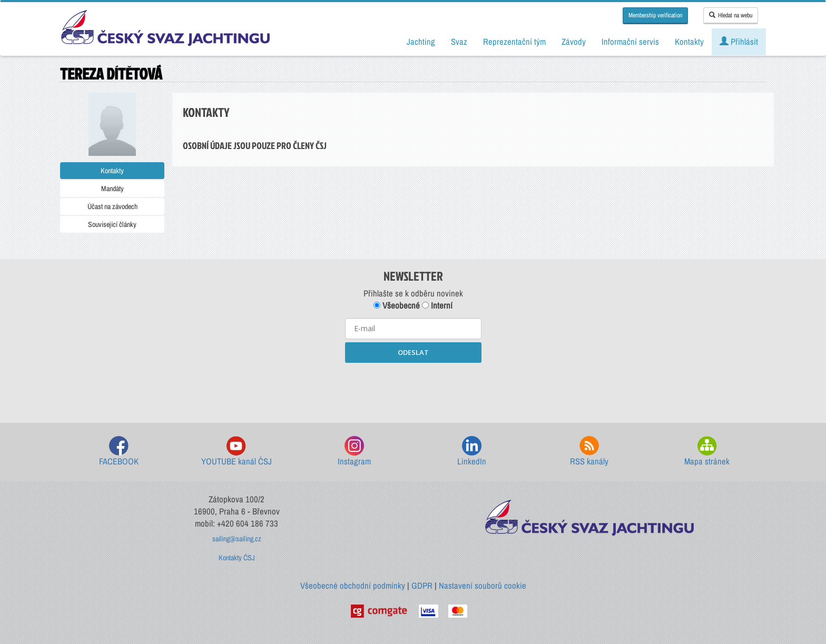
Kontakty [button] (689, 42)
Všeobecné (397, 305)
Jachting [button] (421, 42)
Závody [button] (574, 42)
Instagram (354, 452)
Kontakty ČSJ (237, 558)
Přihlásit (739, 42)
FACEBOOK (119, 452)
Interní (437, 305)
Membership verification (655, 15)
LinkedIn (472, 452)
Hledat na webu (731, 15)
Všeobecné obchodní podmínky (353, 586)
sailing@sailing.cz (237, 539)
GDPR (422, 586)
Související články (112, 224)
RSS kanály (589, 452)
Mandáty (112, 189)
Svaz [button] (459, 42)
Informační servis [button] (630, 42)
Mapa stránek (707, 452)
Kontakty (112, 171)
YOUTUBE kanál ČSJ (237, 452)
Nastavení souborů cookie (483, 586)
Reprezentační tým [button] (514, 42)
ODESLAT (413, 352)
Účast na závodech (112, 206)
